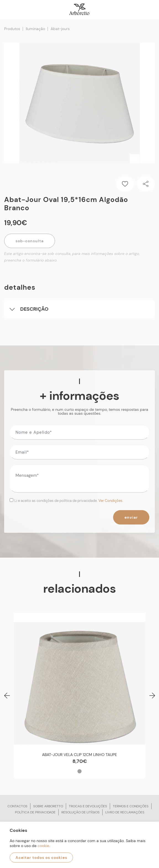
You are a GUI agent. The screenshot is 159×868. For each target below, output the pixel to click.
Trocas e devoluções (88, 806)
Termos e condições (131, 806)
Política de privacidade (35, 812)
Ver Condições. (111, 501)
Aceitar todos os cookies (41, 858)
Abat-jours (60, 29)
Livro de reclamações (125, 812)
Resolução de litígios (80, 812)
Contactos (17, 806)
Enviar (131, 517)
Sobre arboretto (48, 806)
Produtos (12, 29)
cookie (43, 846)
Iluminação (35, 29)
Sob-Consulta (30, 241)
